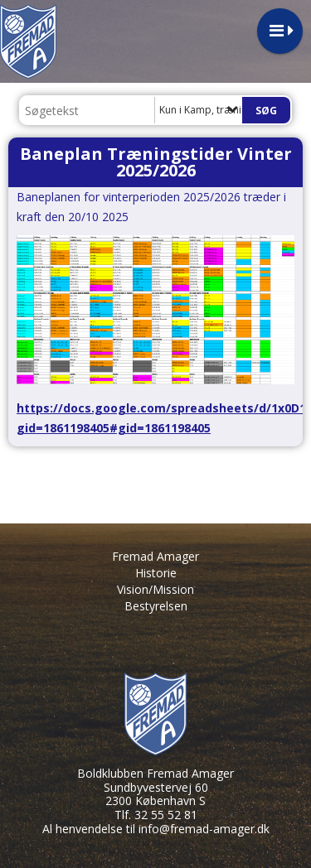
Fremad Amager (155, 556)
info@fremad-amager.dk (204, 829)
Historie (156, 573)
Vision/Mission (155, 589)
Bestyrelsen (156, 606)
